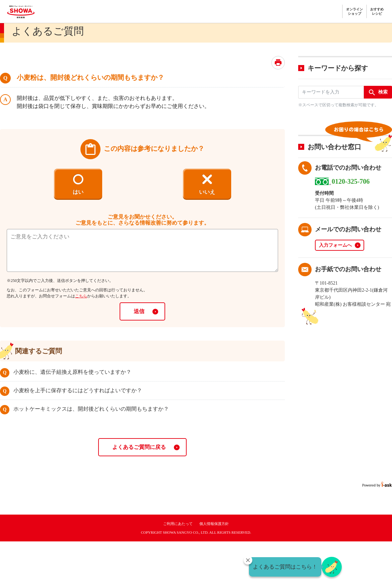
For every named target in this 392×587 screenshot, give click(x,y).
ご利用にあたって (178, 524)
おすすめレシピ (377, 11)
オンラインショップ (354, 11)
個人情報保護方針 (214, 524)
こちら (81, 296)
